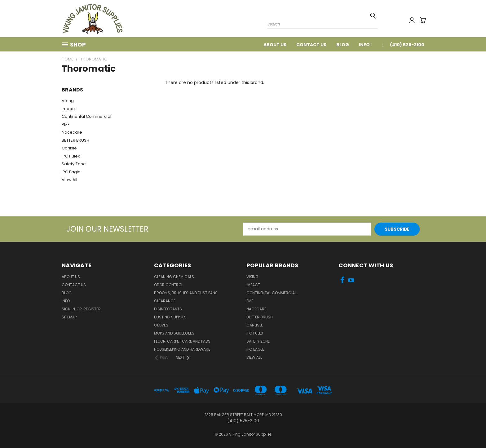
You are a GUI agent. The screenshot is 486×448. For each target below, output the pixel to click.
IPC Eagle (71, 172)
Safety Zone (74, 164)
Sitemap (69, 317)
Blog (343, 45)
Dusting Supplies (170, 317)
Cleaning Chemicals (174, 277)
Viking (68, 101)
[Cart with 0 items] (423, 20)
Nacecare (72, 132)
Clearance (165, 301)
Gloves (161, 325)
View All (69, 180)
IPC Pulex (71, 156)
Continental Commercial (86, 116)
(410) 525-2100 (407, 45)
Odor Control (168, 285)
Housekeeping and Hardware (182, 349)
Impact (69, 109)
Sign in (69, 309)
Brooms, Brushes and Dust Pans (186, 293)
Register (92, 309)
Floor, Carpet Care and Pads (182, 341)
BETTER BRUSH (75, 140)
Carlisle (69, 148)
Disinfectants (168, 309)
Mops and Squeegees (174, 333)
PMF (66, 124)
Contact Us (311, 45)
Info (366, 45)
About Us (275, 45)
